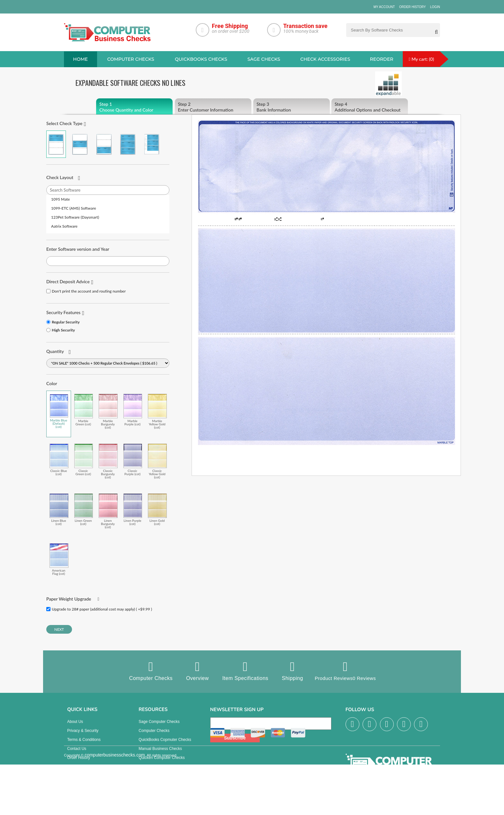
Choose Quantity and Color (134, 107)
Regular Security (66, 322)
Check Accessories (325, 59)
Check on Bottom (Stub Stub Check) (104, 145)
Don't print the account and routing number (89, 291)
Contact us (77, 755)
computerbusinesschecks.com (115, 811)
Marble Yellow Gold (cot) (157, 412)
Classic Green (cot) (84, 460)
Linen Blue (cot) (59, 510)
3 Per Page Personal (152, 145)
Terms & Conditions (84, 746)
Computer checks (130, 59)
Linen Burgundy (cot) (108, 511)
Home (80, 59)
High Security (63, 330)
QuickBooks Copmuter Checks (165, 746)
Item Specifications (243, 671)
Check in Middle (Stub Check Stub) (80, 145)
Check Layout (60, 178)
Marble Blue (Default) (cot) (59, 412)
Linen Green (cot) (84, 510)
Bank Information (292, 107)
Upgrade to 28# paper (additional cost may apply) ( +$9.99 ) (102, 609)
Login (435, 7)
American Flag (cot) (59, 560)
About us (75, 728)
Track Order (77, 773)
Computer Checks (148, 671)
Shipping (290, 671)
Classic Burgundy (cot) (108, 462)
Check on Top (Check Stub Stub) (56, 145)
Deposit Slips (150, 773)
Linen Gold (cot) (157, 510)
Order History (413, 7)
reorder (382, 59)
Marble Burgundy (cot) (108, 412)
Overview (195, 671)
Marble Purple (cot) (133, 410)
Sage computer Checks (159, 728)
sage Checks (264, 59)
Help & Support (80, 782)
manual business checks (160, 755)
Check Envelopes (153, 782)
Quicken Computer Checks (162, 764)
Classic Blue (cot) (59, 460)
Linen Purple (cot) (133, 510)
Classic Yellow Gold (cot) (157, 462)
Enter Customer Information (213, 107)
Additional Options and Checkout (370, 107)
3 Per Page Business (128, 145)
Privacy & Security (83, 737)
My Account (384, 7)
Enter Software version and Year (78, 249)
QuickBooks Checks (201, 59)
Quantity (55, 352)
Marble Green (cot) (84, 410)
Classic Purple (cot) (133, 460)
